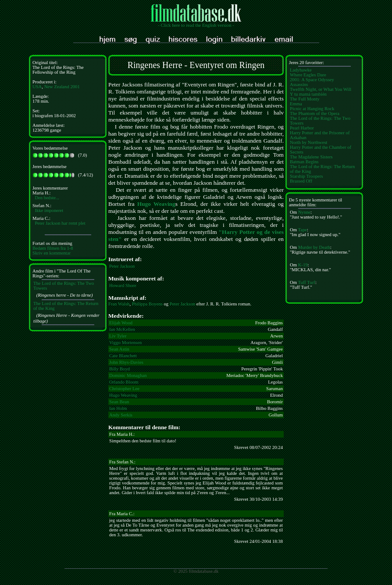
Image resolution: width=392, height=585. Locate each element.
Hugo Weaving (156, 204)
